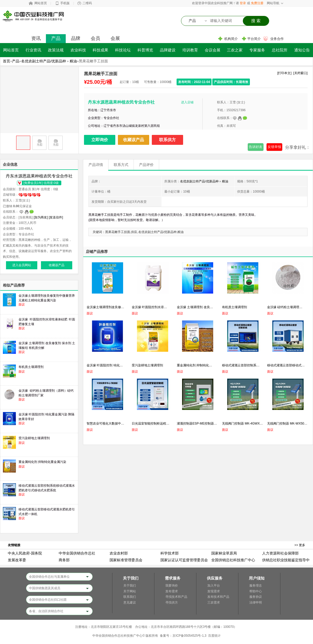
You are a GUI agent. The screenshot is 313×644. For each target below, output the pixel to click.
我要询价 (172, 586)
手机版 (65, 3)
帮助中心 (256, 591)
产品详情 (96, 165)
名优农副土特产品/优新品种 (44, 61)
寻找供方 (172, 603)
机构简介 (231, 39)
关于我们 (130, 586)
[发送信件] (56, 217)
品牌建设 (168, 50)
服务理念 (256, 586)
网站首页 (41, 3)
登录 (243, 3)
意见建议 (130, 603)
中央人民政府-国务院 (25, 553)
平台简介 (254, 39)
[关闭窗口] (300, 73)
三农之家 (235, 50)
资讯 (36, 38)
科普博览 (145, 50)
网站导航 (273, 3)
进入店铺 (187, 102)
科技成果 (100, 50)
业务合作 (277, 39)
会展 (115, 38)
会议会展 (213, 50)
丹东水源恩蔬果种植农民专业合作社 (121, 102)
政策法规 (56, 50)
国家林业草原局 (224, 553)
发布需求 (172, 591)
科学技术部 (170, 553)
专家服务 (257, 50)
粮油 (73, 61)
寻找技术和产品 (176, 597)
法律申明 (256, 603)
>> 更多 (300, 545)
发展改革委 (17, 560)
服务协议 (256, 597)
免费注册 (257, 3)
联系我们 (130, 597)
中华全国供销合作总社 (77, 553)
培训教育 (190, 50)
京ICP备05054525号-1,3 (189, 636)
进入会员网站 (22, 265)
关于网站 (130, 591)
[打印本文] (284, 73)
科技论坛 (123, 50)
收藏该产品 (134, 140)
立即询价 (100, 140)
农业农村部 (119, 553)
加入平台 (214, 586)
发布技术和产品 (218, 597)
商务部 (64, 560)
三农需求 (214, 603)
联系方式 (121, 165)
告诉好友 (256, 147)
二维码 (87, 3)
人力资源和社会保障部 (280, 553)
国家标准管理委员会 (126, 560)
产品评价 (146, 165)
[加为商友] (41, 217)
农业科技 (78, 50)
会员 (95, 38)
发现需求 (214, 591)
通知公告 (302, 50)
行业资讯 (33, 50)
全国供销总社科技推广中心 (233, 560)
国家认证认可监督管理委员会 (184, 560)
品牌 (76, 38)
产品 (56, 38)
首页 (7, 61)
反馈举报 (274, 147)
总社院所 (280, 50)
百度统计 (214, 636)
